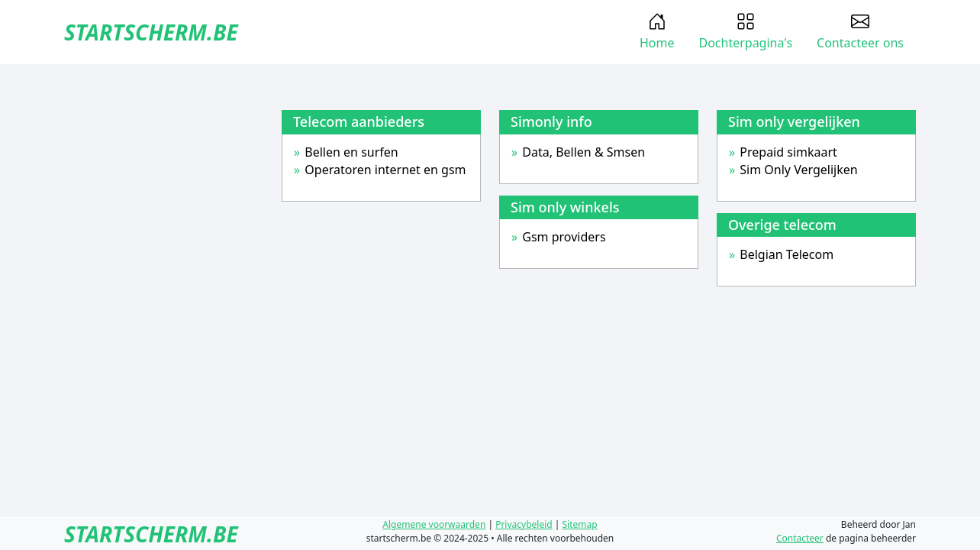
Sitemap (580, 524)
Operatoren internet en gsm (385, 170)
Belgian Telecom (787, 254)
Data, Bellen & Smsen (583, 152)
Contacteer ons (860, 32)
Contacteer (800, 538)
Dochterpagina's (745, 32)
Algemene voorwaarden (434, 524)
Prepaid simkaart (788, 152)
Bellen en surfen (351, 152)
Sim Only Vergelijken (798, 170)
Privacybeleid (524, 524)
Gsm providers (564, 237)
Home (657, 32)
